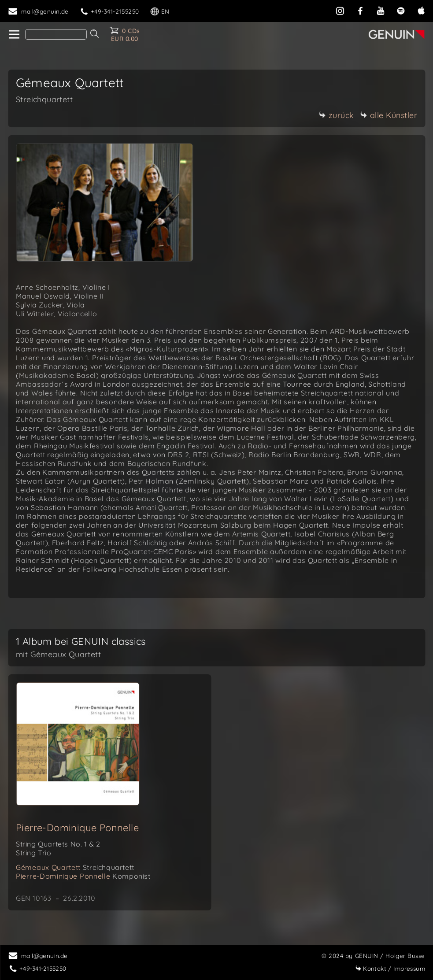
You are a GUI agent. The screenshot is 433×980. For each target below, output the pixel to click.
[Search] (56, 34)
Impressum (390, 968)
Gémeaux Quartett (75, 867)
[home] (13, 35)
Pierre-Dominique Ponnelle (77, 828)
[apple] (421, 10)
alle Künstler (389, 115)
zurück (337, 115)
